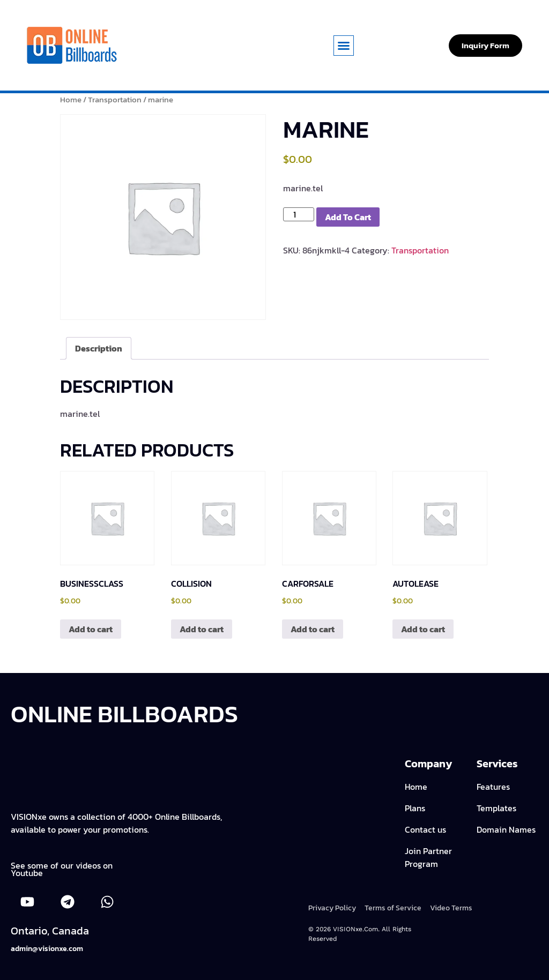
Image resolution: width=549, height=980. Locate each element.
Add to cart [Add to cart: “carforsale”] (313, 629)
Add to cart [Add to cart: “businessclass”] (91, 629)
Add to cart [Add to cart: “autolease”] (423, 629)
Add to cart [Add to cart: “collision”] (202, 629)
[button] (344, 46)
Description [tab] (99, 348)
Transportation (115, 100)
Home (71, 100)
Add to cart (348, 217)
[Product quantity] (299, 214)
